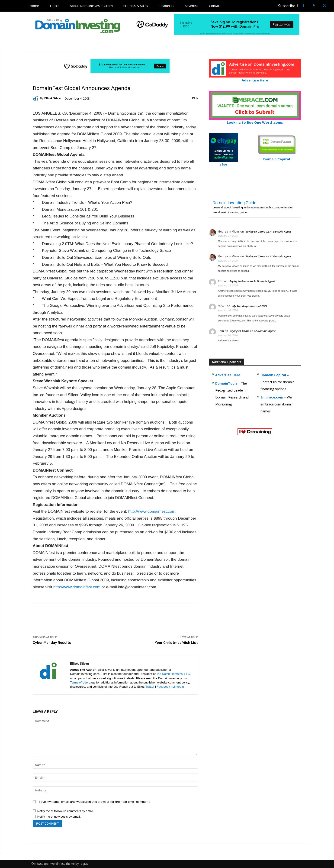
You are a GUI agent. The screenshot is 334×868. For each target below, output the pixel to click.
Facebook (163, 687)
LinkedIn (178, 687)
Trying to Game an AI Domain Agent (268, 232)
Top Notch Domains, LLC (173, 674)
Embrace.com (272, 397)
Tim (222, 331)
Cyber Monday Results (52, 643)
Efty (223, 163)
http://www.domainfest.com (152, 511)
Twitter (150, 687)
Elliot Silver (53, 98)
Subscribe (287, 6)
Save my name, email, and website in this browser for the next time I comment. (95, 802)
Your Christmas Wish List (176, 643)
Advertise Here (255, 78)
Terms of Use (79, 682)
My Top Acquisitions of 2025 (249, 306)
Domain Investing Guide (234, 203)
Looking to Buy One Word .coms (255, 120)
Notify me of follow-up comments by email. (66, 811)
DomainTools (226, 383)
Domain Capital (273, 375)
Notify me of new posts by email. (59, 817)
